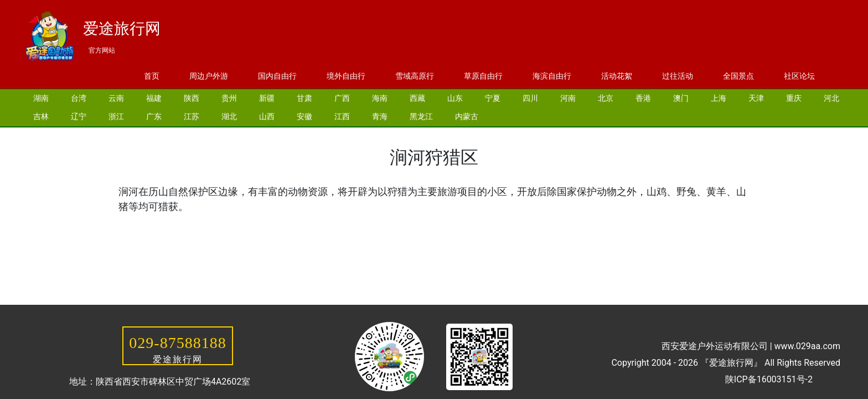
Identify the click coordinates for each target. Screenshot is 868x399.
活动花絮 (617, 76)
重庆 (794, 98)
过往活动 (678, 76)
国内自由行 (277, 76)
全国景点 (738, 76)
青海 (380, 116)
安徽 (304, 116)
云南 (116, 98)
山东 (455, 98)
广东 (154, 116)
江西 (342, 116)
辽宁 (79, 116)
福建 (154, 98)
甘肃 (304, 98)
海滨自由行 (552, 76)
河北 (831, 98)
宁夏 (493, 98)
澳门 (681, 98)
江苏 (192, 116)
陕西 (192, 98)
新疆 (267, 98)
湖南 (41, 98)
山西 (267, 116)
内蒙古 (467, 116)
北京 (606, 98)
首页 (152, 76)
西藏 (417, 98)
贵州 (229, 98)
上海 (719, 98)
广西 (342, 98)
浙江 (116, 116)
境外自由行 (346, 76)
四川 (530, 98)
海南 (380, 98)
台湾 (79, 98)
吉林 (41, 116)
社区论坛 (799, 76)
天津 (756, 98)
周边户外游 (209, 76)
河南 (568, 98)
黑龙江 (421, 116)
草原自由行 (483, 76)
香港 (643, 98)
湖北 (229, 116)
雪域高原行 (415, 76)
